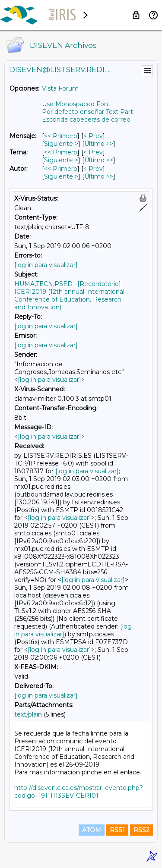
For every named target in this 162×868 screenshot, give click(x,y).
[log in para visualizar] (46, 265)
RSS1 (117, 830)
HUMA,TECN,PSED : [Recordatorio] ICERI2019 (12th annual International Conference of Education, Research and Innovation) (69, 296)
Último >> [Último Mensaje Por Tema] (99, 160)
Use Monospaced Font (76, 104)
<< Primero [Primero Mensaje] (61, 136)
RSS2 (141, 830)
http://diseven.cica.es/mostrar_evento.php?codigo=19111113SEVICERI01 (79, 792)
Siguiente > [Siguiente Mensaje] (61, 144)
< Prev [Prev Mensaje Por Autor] (93, 169)
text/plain (28, 714)
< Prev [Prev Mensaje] (93, 136)
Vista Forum (60, 88)
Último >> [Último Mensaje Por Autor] (99, 176)
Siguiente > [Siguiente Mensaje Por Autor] (61, 176)
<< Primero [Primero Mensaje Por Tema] (61, 152)
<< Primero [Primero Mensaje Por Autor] (61, 169)
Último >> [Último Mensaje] (99, 144)
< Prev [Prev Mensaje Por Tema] (93, 152)
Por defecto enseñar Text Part (87, 112)
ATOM (92, 830)
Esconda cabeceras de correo (86, 120)
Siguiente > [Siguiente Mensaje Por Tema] (61, 160)
